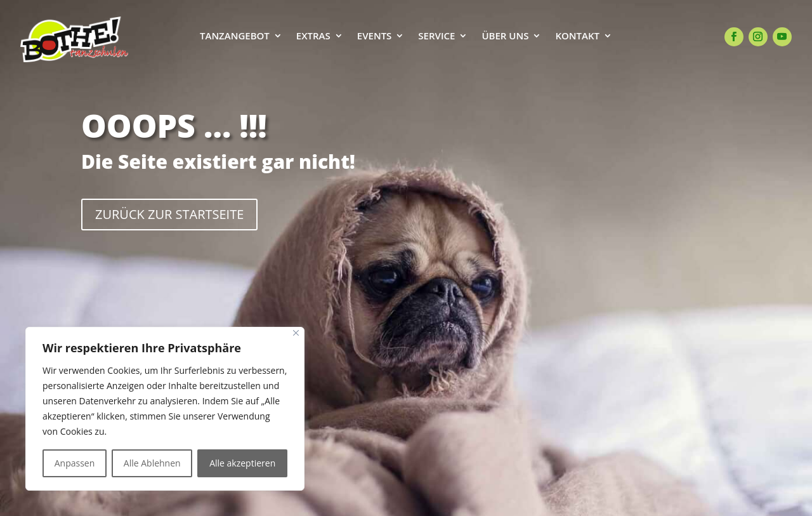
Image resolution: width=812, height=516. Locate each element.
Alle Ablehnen (152, 463)
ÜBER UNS (505, 36)
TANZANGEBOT (235, 36)
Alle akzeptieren (242, 463)
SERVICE (436, 36)
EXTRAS (313, 36)
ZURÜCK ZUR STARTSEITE (169, 214)
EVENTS (375, 36)
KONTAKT (577, 36)
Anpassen (75, 463)
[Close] (296, 333)
